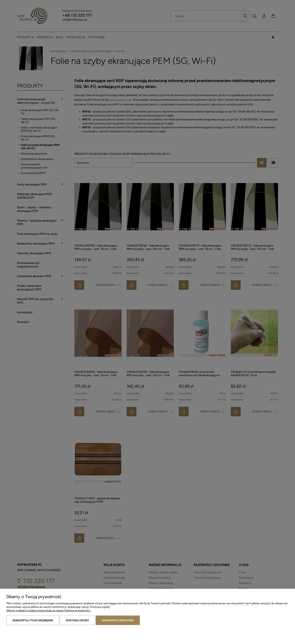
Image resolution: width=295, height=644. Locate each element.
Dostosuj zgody (77, 620)
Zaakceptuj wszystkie (118, 620)
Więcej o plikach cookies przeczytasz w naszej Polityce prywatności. (49, 610)
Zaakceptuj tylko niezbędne (33, 620)
